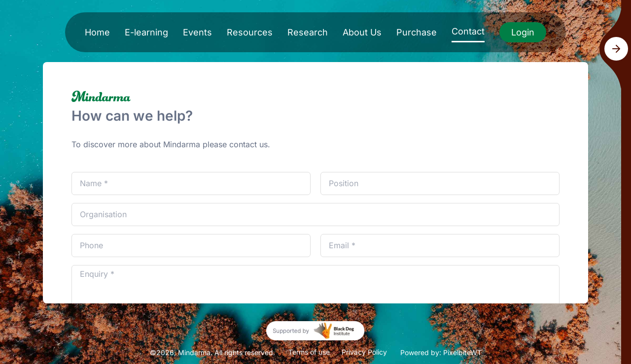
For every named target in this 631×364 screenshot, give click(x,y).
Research (308, 32)
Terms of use (309, 352)
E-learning (146, 32)
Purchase (417, 32)
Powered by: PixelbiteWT (441, 352)
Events (197, 32)
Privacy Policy (364, 352)
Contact (468, 31)
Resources (250, 32)
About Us (362, 32)
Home (97, 32)
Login (523, 32)
